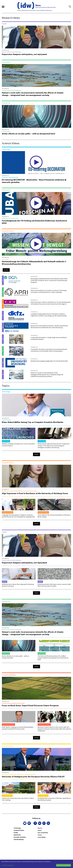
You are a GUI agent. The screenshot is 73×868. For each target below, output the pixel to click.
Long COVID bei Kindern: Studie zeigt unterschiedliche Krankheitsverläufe (49, 338)
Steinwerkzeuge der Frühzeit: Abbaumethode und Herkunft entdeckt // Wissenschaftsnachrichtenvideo (34, 263)
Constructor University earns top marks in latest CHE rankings (18, 799)
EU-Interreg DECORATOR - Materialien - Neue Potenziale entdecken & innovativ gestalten (34, 181)
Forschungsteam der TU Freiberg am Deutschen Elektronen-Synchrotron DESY (35, 222)
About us (40, 828)
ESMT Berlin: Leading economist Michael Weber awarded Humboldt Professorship (18, 728)
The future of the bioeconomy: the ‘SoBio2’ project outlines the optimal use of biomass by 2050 (53, 658)
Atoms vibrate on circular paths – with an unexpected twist (28, 134)
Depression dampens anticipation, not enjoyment (24, 54)
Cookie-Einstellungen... (8, 865)
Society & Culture (19, 830)
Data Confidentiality (43, 833)
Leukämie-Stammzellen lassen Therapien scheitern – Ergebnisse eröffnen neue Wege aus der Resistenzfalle (49, 315)
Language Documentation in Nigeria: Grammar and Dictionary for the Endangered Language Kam (18, 516)
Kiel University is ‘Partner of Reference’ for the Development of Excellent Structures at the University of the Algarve (51, 303)
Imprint (40, 830)
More (6, 270)
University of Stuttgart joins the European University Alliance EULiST (33, 777)
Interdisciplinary (19, 839)
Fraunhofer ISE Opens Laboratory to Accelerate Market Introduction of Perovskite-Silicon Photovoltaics (49, 350)
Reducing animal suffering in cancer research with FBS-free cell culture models (54, 585)
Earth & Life (17, 835)
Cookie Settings (42, 837)
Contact (40, 835)
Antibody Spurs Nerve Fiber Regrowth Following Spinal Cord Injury (18, 585)
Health (16, 833)
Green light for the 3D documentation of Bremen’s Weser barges (54, 516)
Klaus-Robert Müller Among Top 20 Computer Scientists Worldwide (33, 422)
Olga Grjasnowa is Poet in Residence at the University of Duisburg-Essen (35, 493)
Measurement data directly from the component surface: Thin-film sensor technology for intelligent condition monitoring (54, 446)
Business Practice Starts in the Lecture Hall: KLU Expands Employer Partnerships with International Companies (54, 729)
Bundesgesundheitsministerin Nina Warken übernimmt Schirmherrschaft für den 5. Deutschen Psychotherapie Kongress (49, 280)
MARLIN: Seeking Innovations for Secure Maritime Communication (18, 445)
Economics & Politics (20, 837)
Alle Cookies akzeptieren (63, 865)
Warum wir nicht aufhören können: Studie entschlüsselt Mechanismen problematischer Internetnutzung (49, 327)
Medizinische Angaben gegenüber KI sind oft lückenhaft (49, 361)
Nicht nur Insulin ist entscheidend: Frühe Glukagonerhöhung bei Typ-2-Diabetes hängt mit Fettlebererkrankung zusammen (47, 375)
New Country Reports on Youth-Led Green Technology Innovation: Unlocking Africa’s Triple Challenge (49, 291)
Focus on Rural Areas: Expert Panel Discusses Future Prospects (30, 706)
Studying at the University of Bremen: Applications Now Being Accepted (54, 799)
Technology (17, 828)
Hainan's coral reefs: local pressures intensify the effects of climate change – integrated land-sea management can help (33, 94)
